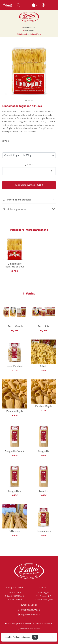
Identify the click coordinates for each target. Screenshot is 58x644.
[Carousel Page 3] (32, 101)
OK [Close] (35, 637)
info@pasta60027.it (31, 610)
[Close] (53, 637)
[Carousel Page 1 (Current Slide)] (26, 101)
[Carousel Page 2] (29, 101)
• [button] (29, 185)
